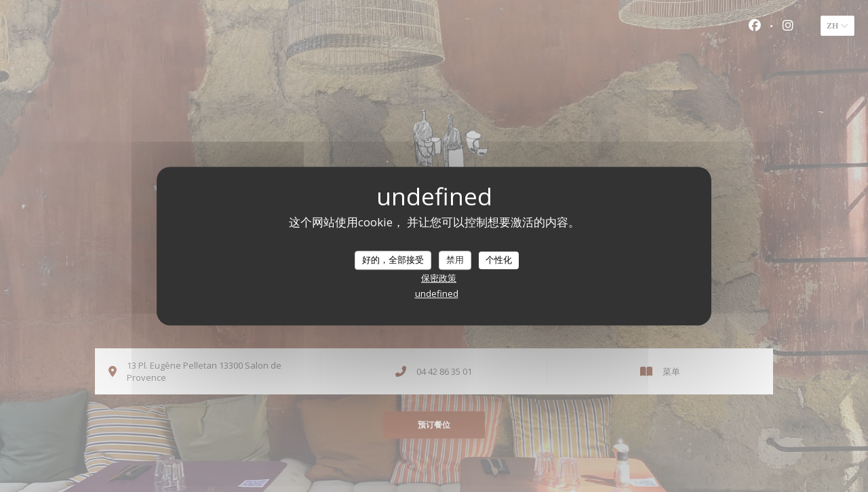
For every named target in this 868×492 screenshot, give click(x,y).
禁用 (455, 260)
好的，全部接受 (393, 260)
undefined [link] (437, 293)
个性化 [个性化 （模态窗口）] (499, 260)
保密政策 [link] (439, 278)
